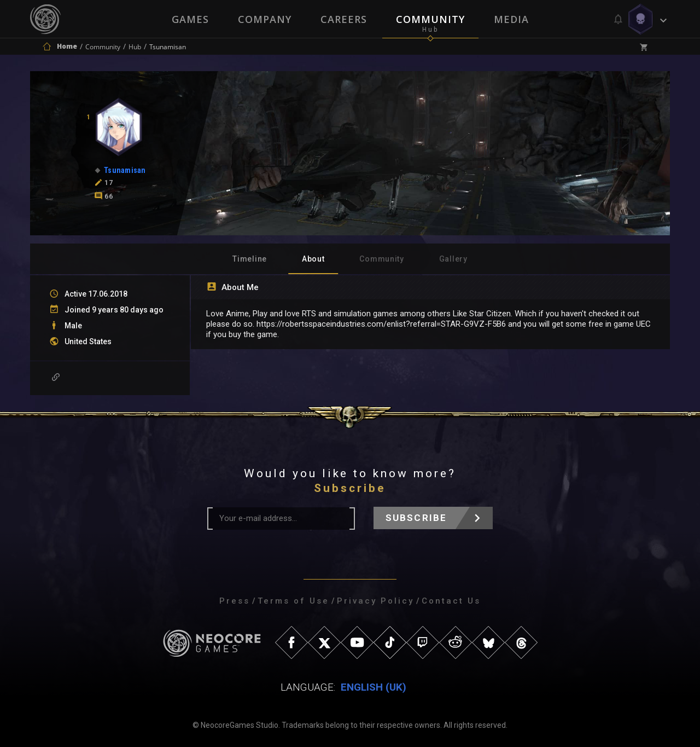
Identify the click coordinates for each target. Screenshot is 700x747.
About (313, 259)
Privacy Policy (375, 601)
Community (431, 19)
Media (512, 19)
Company (264, 19)
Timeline (250, 259)
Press (235, 601)
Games (189, 19)
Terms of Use (293, 601)
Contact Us (451, 601)
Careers (344, 19)
